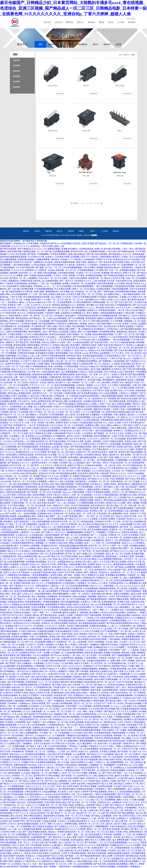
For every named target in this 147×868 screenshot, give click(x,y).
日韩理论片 (62, 324)
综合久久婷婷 (115, 423)
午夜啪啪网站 (43, 254)
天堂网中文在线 (21, 693)
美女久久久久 (44, 420)
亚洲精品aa (33, 669)
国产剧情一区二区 (83, 399)
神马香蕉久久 (109, 615)
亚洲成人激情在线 (61, 682)
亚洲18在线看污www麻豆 (83, 762)
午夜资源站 (15, 361)
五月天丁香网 (46, 824)
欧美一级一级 (6, 583)
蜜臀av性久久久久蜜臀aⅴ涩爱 (55, 439)
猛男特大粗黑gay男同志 (113, 808)
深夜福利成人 (128, 267)
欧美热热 (73, 623)
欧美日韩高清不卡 (117, 345)
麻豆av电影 (104, 760)
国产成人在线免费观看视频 (12, 562)
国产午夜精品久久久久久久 (30, 249)
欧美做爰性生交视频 (45, 353)
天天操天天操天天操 (76, 661)
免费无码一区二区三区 (89, 824)
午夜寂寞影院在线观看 (125, 286)
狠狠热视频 (5, 548)
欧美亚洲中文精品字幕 (89, 473)
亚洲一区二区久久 (102, 374)
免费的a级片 (37, 300)
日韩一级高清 (67, 768)
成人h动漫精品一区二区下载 (84, 292)
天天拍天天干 (100, 703)
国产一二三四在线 (99, 535)
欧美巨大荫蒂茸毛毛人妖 (29, 460)
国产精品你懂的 (105, 324)
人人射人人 (113, 626)
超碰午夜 (113, 452)
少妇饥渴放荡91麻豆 (51, 372)
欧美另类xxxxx (26, 273)
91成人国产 (103, 457)
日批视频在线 (98, 540)
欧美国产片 (61, 382)
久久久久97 (125, 457)
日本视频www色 (17, 436)
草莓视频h (43, 377)
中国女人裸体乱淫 (108, 778)
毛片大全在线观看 (138, 257)
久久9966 (8, 441)
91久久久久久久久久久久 (63, 409)
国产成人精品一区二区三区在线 (27, 808)
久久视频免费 (59, 735)
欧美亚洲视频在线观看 (22, 358)
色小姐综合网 (137, 348)
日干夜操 (81, 276)
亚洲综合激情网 (10, 695)
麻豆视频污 (95, 612)
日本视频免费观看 (86, 270)
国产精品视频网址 (47, 324)
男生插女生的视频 (112, 249)
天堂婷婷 (10, 284)
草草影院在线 (43, 425)
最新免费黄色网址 (41, 730)
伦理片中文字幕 (135, 562)
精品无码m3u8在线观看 (102, 735)
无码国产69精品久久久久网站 (53, 669)
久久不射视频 (117, 321)
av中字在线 (129, 391)
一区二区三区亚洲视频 (61, 286)
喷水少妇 (130, 310)
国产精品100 (69, 377)
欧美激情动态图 (21, 399)
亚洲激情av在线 (81, 511)
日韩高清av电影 (24, 495)
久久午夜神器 (9, 679)
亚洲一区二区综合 (116, 703)
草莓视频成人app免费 (49, 447)
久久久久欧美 (120, 300)
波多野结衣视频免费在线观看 (14, 257)
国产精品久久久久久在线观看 (101, 754)
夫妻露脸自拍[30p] (66, 562)
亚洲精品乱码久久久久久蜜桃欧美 (130, 618)
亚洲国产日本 (118, 382)
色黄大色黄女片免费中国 (104, 447)
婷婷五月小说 (89, 358)
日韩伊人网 (75, 468)
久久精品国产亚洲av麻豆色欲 (29, 570)
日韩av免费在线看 (119, 428)
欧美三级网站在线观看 (93, 797)
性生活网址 (100, 503)
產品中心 (81, 22)
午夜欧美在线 (47, 396)
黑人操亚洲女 (14, 380)
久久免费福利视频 (52, 249)
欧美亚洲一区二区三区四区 (16, 382)
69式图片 (9, 374)
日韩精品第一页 (61, 396)
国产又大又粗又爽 (56, 551)
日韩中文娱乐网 (78, 784)
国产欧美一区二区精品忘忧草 (133, 527)
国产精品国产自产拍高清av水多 (39, 714)
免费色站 (103, 337)
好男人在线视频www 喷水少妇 (26, 396)
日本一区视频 (44, 653)
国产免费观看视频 (23, 374)
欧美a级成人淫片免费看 (59, 784)
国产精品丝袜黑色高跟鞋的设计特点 (123, 623)
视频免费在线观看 (108, 588)
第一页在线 (51, 671)
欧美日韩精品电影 (47, 487)
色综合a (95, 257)
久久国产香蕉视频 (70, 516)
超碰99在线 (26, 727)
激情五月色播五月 (71, 612)
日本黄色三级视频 (108, 752)
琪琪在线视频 (62, 353)
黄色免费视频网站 (41, 575)
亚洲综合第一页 (61, 514)
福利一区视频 (30, 276)
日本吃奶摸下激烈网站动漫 (126, 856)
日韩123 (23, 800)
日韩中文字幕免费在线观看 (85, 297)
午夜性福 (68, 444)
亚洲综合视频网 (124, 404)
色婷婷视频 (11, 356)
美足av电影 (25, 366)
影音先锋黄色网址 (38, 310)
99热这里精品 (6, 612)
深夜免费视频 (103, 845)
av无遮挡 (116, 364)
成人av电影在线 (75, 570)
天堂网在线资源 (86, 249)
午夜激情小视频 (52, 313)
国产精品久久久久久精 (98, 479)
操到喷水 (56, 259)
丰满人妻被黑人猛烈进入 (125, 415)
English (133, 19)
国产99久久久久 (40, 674)
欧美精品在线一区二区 (110, 749)
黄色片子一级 (112, 540)
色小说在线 (6, 481)
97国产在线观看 (60, 457)
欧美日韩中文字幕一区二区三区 (66, 522)
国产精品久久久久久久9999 (12, 784)
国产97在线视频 (17, 321)
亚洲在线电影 (139, 254)
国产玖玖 (30, 735)
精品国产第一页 (96, 278)
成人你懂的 (57, 297)
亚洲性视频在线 (19, 372)
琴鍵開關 (16, 82)
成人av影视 (70, 415)
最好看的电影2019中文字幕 (74, 530)
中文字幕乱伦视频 (16, 506)
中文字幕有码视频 (27, 417)
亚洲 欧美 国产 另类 (63, 695)
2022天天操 (67, 709)
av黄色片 (37, 409)
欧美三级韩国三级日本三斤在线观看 (44, 428)
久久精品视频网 (91, 332)
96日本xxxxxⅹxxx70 (86, 845)
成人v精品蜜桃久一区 (125, 607)
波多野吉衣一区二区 (120, 572)
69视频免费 (125, 674)
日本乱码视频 (31, 377)
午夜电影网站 (125, 385)
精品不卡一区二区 (83, 719)
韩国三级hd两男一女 (85, 377)
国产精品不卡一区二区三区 (12, 415)
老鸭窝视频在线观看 (42, 717)
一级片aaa (102, 468)
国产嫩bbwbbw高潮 (95, 305)
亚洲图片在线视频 (112, 653)
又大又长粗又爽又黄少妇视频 (113, 562)
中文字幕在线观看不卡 (69, 340)
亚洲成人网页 (76, 332)
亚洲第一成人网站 (46, 423)
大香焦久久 (124, 393)
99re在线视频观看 (20, 294)
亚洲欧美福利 (58, 693)
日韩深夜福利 (37, 629)
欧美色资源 (55, 618)
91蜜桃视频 (40, 666)
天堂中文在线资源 (138, 289)
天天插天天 (11, 471)
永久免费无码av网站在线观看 (33, 738)
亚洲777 (103, 404)
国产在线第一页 (125, 752)
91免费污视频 (43, 364)
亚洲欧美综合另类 (16, 404)
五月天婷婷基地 (31, 554)
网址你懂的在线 (72, 497)
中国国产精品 (137, 840)
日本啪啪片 (13, 703)
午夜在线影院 (12, 730)
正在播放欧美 (101, 497)
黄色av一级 (78, 810)
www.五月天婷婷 (69, 848)
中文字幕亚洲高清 (101, 449)
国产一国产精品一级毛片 (98, 463)
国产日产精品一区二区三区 (42, 412)
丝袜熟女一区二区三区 (104, 567)
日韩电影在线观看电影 (67, 487)
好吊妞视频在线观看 (109, 316)
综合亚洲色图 (24, 326)
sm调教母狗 (102, 650)
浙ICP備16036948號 (68, 235)
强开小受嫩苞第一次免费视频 (99, 415)
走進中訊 (59, 22)
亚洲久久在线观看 (84, 409)
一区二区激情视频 (62, 733)
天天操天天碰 (44, 658)
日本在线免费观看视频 (83, 286)
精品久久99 (49, 548)
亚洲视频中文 (20, 425)
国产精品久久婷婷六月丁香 (123, 273)
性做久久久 (84, 752)
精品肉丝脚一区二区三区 (55, 864)
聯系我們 (132, 22)
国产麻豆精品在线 (49, 615)
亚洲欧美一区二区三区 (62, 690)
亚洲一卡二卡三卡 (79, 527)
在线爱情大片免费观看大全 (73, 313)
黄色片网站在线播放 (33, 816)
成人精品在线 (110, 326)
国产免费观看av (106, 361)
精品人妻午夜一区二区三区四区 (27, 647)
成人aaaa (67, 492)
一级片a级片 (29, 588)
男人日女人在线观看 (52, 492)
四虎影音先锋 (18, 457)
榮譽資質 (70, 22)
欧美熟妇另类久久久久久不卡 (106, 524)
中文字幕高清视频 (105, 350)
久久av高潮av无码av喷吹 (82, 733)
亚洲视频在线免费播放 (87, 361)
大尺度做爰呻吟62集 (117, 663)
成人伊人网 (141, 813)
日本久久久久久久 (46, 765)
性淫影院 (103, 297)
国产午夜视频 (82, 671)
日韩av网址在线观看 (100, 321)
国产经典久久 (48, 532)
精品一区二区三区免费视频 (103, 800)
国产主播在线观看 (93, 615)
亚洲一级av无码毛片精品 (37, 677)
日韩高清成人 (19, 441)
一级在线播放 (114, 639)
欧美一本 (121, 522)
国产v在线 (107, 773)
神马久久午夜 (84, 848)
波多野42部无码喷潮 (25, 511)
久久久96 (47, 305)
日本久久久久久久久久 (72, 666)
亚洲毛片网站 (57, 575)
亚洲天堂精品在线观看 (28, 471)
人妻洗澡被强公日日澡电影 (59, 738)
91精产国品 (54, 479)
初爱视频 (92, 596)
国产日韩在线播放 (67, 404)
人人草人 (69, 511)
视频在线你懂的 (124, 615)
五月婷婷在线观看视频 (91, 717)
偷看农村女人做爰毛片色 (67, 500)
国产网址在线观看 (8, 249)
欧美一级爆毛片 (7, 342)
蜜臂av (6, 567)
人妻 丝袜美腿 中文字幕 (104, 281)
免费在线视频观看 (58, 661)
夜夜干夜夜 (82, 262)
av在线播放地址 (37, 535)
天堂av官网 (25, 610)
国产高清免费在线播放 (88, 393)
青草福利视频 (6, 813)
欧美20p (46, 342)
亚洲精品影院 (58, 706)
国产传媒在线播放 (58, 441)
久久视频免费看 (10, 417)
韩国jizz (92, 350)
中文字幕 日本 (138, 340)
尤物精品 (58, 399)
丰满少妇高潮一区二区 (121, 463)
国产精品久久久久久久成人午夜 (95, 548)
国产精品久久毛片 (52, 634)
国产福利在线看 (13, 840)
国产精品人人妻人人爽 (114, 487)
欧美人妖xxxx (81, 350)
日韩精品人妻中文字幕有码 (85, 677)
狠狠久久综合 (123, 800)
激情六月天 (138, 297)
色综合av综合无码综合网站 (25, 473)
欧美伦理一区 (63, 540)
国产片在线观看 (50, 329)
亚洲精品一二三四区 (111, 489)
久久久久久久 (93, 439)
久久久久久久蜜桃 (28, 567)
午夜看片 (99, 711)
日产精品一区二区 (20, 391)
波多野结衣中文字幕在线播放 (47, 776)
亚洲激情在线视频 (46, 631)
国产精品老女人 (25, 350)
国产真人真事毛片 (77, 489)
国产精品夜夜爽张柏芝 (97, 599)
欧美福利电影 (6, 709)
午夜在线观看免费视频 (61, 364)
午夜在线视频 (74, 669)
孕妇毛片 (79, 259)
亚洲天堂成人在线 (70, 634)
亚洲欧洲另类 (55, 377)
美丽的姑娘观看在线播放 (112, 313)
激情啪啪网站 (18, 487)
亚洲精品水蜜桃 (131, 538)
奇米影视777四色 (24, 859)
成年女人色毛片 (74, 436)
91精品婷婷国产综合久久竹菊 (47, 350)
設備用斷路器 (82, 44)
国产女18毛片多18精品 (87, 559)
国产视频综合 (14, 634)
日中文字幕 (87, 431)
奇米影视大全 (84, 610)
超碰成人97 (93, 262)
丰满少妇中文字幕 (130, 749)
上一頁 (81, 203)
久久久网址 (113, 385)
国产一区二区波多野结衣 (63, 658)
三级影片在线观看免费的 (16, 332)
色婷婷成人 (81, 621)
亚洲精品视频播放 (51, 602)
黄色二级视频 (133, 503)
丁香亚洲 (72, 746)
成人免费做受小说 (63, 781)
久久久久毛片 (49, 786)
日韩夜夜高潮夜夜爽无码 (23, 543)
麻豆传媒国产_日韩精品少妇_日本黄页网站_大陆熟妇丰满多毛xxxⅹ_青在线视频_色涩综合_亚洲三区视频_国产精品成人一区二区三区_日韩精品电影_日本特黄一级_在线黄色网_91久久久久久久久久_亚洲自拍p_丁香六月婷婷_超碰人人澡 (73, 8)
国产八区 (113, 497)
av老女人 (29, 805)
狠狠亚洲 (44, 850)
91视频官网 (5, 372)
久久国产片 (26, 361)
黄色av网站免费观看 (31, 388)
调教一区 (140, 666)
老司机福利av (133, 401)
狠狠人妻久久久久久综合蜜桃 (47, 348)
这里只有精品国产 (22, 522)
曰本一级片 (29, 479)
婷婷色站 (56, 305)
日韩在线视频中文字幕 (130, 524)
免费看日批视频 (86, 500)
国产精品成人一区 (38, 318)
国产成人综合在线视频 (97, 254)
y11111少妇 (83, 631)
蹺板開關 (16, 60)
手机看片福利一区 (67, 647)
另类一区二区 (69, 714)
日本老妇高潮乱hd (113, 356)
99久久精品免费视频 (62, 308)
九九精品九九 (22, 535)
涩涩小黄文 (33, 599)
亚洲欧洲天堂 (133, 741)
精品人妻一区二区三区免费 (118, 554)
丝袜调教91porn (92, 300)
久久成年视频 (67, 663)
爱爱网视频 (80, 407)
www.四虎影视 (67, 407)
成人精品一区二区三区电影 (117, 629)
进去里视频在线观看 (38, 832)
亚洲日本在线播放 (108, 867)
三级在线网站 (91, 658)
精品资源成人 (112, 556)
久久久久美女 (118, 353)
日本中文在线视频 (130, 535)
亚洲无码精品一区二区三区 (45, 340)
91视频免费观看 (43, 259)
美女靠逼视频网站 (16, 650)
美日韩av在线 (48, 484)
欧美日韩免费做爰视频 (65, 385)
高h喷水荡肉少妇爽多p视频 (118, 412)
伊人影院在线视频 (60, 623)
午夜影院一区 (134, 575)
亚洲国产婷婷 (62, 423)
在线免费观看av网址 (27, 516)
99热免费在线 (107, 420)
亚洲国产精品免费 (22, 583)
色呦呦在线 (14, 281)
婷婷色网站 (24, 629)
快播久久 (15, 567)
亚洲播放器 (91, 591)
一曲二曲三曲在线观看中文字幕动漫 (17, 292)
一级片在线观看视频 (104, 286)
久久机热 (73, 423)
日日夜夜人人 (41, 701)
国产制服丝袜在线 (126, 251)
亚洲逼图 (81, 305)
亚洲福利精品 (21, 284)
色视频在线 (26, 717)
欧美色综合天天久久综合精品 (127, 259)
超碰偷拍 (4, 465)
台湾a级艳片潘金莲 (93, 455)
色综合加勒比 (83, 369)
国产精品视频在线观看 (131, 329)
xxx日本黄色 (87, 433)
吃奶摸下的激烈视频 (129, 690)
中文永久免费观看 (41, 655)
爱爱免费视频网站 (111, 527)
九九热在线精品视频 (57, 746)
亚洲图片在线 (117, 391)
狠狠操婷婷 (121, 380)
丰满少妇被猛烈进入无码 (66, 631)
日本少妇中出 (24, 401)
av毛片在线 (112, 251)
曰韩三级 (137, 385)
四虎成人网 (81, 562)
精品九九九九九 (120, 476)
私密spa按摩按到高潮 (41, 401)
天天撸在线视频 (15, 334)
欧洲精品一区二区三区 (99, 481)
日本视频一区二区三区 (59, 455)
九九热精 (26, 773)
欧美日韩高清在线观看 (36, 784)
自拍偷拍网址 (123, 867)
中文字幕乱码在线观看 (36, 540)
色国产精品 (18, 329)
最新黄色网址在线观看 (28, 489)
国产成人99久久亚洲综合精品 (74, 479)
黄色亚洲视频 (39, 495)
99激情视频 (19, 701)
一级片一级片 (128, 249)
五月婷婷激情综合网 (21, 497)
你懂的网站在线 (84, 428)
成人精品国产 (132, 487)
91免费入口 (86, 602)
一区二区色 (88, 570)
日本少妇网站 (90, 267)
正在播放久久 (68, 350)
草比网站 (93, 511)
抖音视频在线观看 (103, 733)
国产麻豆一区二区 (18, 278)
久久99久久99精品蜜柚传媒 (36, 334)
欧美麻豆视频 (138, 554)
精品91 (132, 778)
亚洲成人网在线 (32, 615)
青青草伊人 (72, 637)
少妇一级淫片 (75, 792)
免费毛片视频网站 (122, 594)
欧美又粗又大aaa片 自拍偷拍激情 (45, 797)
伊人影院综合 (103, 770)
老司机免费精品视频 (89, 727)
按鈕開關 (16, 66)
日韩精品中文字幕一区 (110, 265)
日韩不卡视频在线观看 (113, 441)
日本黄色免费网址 (59, 254)
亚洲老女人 (104, 572)
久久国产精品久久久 (43, 527)
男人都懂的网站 (116, 514)
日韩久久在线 (75, 449)
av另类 (77, 471)
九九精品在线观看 (81, 342)
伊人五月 (52, 562)
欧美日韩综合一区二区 (136, 436)
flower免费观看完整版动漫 (110, 559)
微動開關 (16, 71)
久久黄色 (103, 583)
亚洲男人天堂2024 (8, 824)
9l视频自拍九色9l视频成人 (94, 329)
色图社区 (94, 572)
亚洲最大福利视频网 (64, 380)
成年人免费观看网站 (133, 578)
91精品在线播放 (131, 677)
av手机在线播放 (39, 265)
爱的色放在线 (22, 318)
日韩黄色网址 (32, 682)
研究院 (111, 22)
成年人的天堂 (16, 816)
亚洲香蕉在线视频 (94, 276)
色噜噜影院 (110, 687)
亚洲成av (136, 655)
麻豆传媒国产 (102, 621)
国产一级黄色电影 (106, 292)
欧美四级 (133, 500)
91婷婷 (76, 580)
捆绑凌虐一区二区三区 (58, 310)
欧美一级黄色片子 (56, 506)
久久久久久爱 (47, 388)
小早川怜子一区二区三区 (135, 559)
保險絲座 (107, 44)
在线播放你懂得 (48, 468)
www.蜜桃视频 (131, 583)
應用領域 (91, 22)
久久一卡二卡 (47, 385)
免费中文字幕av (54, 391)
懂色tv (105, 455)
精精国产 (135, 393)
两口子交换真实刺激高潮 (128, 709)
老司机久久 (46, 345)
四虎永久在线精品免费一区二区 (87, 364)
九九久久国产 (18, 559)
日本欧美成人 (113, 329)
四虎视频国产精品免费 (88, 508)
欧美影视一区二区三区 (98, 348)
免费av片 (99, 249)
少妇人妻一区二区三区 (65, 361)
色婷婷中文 (19, 262)
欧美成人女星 (108, 693)
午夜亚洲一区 (133, 770)
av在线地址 (93, 265)
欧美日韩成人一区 (84, 374)
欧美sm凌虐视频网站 (15, 519)
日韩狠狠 (142, 706)
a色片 (45, 332)
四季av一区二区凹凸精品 (84, 289)
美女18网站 (106, 425)
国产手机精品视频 (15, 794)
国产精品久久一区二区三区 (124, 377)
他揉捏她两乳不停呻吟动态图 (59, 604)
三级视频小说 (69, 818)
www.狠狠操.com (21, 797)
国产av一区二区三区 (31, 380)
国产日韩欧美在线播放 (114, 276)
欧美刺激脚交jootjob (35, 519)
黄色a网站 (98, 653)
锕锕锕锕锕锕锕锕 (75, 532)
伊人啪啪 (31, 441)
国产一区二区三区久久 (132, 356)
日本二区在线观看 (96, 554)
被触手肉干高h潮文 (102, 409)
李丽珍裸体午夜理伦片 (110, 257)
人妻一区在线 (45, 457)
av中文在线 (85, 340)
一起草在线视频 (29, 514)
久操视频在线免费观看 (32, 829)
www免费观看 (80, 754)
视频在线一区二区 (40, 773)
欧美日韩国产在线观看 (135, 396)
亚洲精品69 (79, 695)
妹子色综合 (131, 276)
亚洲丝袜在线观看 (36, 313)
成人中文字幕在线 (78, 439)
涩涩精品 (87, 449)
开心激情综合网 (39, 326)
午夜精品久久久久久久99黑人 (102, 746)
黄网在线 (134, 599)
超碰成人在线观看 (105, 318)
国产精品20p (26, 340)
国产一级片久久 (67, 281)
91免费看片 (82, 583)
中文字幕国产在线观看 (75, 808)
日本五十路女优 (139, 316)
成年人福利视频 (67, 481)
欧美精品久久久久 (84, 281)
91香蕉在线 (6, 647)
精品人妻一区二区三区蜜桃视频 (26, 439)
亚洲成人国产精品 (125, 447)
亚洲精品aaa (17, 604)
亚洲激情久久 (123, 818)
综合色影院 (59, 316)
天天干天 (78, 797)
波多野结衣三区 (40, 393)
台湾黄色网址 (69, 583)
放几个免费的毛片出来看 (41, 433)
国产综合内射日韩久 (100, 342)
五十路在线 (70, 265)
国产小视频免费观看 (121, 655)
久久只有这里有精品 (101, 471)
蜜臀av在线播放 (76, 543)
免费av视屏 (39, 292)
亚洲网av (66, 284)
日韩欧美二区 (115, 535)
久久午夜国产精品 (92, 781)
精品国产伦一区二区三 (49, 524)
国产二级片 (121, 687)
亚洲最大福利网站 (20, 637)
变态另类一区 (101, 663)
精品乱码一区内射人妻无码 (42, 382)
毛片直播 (80, 415)
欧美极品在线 (76, 401)
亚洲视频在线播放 (128, 270)
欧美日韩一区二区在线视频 (38, 321)
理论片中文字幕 (49, 564)
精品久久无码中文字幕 (115, 278)
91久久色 (117, 324)
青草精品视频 (20, 345)
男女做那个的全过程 (105, 308)
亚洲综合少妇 (104, 802)
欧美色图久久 (127, 489)
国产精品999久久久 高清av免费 (63, 837)
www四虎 (140, 530)
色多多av (50, 257)
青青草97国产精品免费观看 (133, 374)
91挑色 (125, 257)
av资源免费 (56, 612)
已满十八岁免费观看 (39, 637)
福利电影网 (127, 444)
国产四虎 (128, 425)
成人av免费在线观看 (43, 407)
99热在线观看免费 (120, 289)
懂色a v (22, 302)
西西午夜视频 (65, 580)
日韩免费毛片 (101, 789)
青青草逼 (130, 805)
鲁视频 (100, 267)
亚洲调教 (75, 257)
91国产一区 (28, 316)
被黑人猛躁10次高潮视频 (60, 677)
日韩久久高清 (107, 300)
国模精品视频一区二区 (34, 251)
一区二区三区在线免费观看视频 (68, 267)
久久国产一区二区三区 (54, 300)
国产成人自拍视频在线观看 (58, 251)
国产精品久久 (61, 460)
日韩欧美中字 (129, 744)
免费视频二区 (130, 321)
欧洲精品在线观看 (127, 366)
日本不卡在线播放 (136, 473)
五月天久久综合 (117, 433)
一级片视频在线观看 (131, 294)
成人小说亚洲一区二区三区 (81, 685)
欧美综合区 (39, 358)
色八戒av (112, 404)
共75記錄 (74, 203)
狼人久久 (128, 358)
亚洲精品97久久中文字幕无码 (45, 610)
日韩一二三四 (23, 305)
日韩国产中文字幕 (104, 259)
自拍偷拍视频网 (52, 535)
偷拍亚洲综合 (124, 484)
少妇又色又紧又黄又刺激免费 (64, 508)
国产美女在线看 (34, 821)
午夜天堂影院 (47, 695)
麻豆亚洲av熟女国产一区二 (50, 503)
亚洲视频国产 (6, 399)
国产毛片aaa (56, 655)
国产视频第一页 (101, 433)
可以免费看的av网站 (56, 607)
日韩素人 (94, 404)
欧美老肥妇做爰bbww (35, 794)
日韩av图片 (119, 591)
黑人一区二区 (107, 768)
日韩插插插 (89, 259)
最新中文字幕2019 (76, 465)
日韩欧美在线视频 (94, 465)
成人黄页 (132, 669)
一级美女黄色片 (65, 337)
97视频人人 (22, 420)
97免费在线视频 (82, 484)
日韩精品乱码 (83, 404)
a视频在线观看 (93, 489)
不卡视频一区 (46, 733)
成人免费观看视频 (8, 259)
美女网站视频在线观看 (93, 356)
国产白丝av (131, 479)
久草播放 (51, 540)
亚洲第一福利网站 (93, 441)
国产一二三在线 (57, 850)
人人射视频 (82, 746)
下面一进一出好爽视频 (51, 284)
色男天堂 (99, 738)
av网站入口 (118, 425)
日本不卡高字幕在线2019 (134, 423)
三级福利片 (79, 615)
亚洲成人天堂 (131, 433)
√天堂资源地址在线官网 (87, 316)
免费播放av (95, 645)
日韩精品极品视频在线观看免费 (73, 546)
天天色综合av (102, 358)
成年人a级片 (93, 562)
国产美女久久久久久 (9, 340)
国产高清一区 (89, 551)
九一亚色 (109, 634)
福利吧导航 (113, 297)
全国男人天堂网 (66, 615)
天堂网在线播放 (103, 289)
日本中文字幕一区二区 (19, 465)
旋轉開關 (16, 87)
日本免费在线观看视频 (41, 679)
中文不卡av (35, 385)
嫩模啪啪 (106, 369)
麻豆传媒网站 (35, 332)
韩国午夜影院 (29, 618)
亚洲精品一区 (6, 423)
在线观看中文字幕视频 (56, 358)
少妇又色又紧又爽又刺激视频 (49, 444)
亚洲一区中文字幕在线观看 (77, 506)
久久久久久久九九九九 (130, 586)
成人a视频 (28, 407)
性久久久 (22, 313)
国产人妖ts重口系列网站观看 (21, 289)
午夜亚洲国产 (115, 650)
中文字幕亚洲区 (50, 647)
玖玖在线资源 (30, 364)
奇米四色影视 (41, 455)
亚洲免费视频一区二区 (132, 265)
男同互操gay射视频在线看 (19, 393)
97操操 (72, 671)
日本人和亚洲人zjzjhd (79, 353)
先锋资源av (13, 302)
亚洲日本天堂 (61, 465)
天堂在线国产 (43, 618)
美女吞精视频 (79, 326)
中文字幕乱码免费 (63, 289)
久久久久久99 (18, 270)
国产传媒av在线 (60, 685)
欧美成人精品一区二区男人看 (82, 514)
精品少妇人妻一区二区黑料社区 (77, 391)
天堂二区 (129, 353)
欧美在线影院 (10, 655)
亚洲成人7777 (67, 259)
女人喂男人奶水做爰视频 (45, 273)
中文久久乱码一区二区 (61, 425)
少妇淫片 (98, 487)
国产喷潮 (32, 254)
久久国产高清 (6, 425)
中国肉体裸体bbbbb (64, 749)
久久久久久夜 (24, 725)
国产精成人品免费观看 (100, 353)
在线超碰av (134, 588)
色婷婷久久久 (139, 358)
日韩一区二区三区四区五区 (103, 516)
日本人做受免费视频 (41, 522)
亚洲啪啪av (47, 436)
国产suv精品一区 (13, 514)
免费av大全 (8, 591)
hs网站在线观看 (82, 626)
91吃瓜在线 (117, 677)
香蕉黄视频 (124, 540)
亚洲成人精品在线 (57, 294)
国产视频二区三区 (44, 267)
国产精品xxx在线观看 (59, 332)
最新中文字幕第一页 (84, 663)
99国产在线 (103, 345)
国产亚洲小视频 (66, 805)
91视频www (71, 861)
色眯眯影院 (137, 484)
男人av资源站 (71, 645)
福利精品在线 (110, 722)
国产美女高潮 (106, 262)
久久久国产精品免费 (25, 267)
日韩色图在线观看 (66, 621)
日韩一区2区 (31, 423)
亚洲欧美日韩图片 (70, 249)
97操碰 (27, 300)
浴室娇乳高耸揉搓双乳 (89, 396)
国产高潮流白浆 (35, 834)
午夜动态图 (129, 313)
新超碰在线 (122, 332)
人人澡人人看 (117, 810)
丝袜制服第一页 (111, 586)
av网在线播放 (58, 698)
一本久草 (121, 310)
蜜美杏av (55, 586)
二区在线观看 (132, 647)
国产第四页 (11, 663)
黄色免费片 (70, 316)
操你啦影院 (49, 829)
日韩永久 (83, 372)
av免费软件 (62, 671)
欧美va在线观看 (56, 366)
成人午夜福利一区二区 (78, 382)
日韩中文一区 (118, 492)
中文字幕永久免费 (101, 391)
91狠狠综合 (65, 420)
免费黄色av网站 (93, 425)
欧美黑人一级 (69, 655)
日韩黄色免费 (70, 393)
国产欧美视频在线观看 (80, 540)
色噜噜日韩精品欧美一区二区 (86, 476)
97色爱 (125, 546)
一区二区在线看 (55, 393)
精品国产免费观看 (81, 690)
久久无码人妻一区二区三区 (42, 757)
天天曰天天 (19, 423)
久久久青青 (130, 671)
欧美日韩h (103, 744)
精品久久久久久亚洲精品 (133, 543)
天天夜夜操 (39, 626)
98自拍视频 (33, 578)
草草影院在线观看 (107, 310)
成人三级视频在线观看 (95, 251)
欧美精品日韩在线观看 (36, 650)
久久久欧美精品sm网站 (16, 578)
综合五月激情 (65, 326)
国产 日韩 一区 (112, 270)
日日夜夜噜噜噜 (39, 725)
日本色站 (83, 637)
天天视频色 (48, 538)
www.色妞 (36, 532)
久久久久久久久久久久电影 (122, 449)
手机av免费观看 (117, 479)
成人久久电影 (73, 538)
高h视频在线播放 (122, 318)
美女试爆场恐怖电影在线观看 (37, 297)
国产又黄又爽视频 (138, 629)
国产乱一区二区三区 (75, 300)
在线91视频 (38, 634)
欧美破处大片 (12, 781)
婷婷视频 (141, 342)
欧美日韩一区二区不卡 (79, 321)
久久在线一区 (118, 471)
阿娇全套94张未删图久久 (111, 698)
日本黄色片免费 (63, 257)
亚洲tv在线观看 (96, 372)
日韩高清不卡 (92, 778)
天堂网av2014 (126, 297)
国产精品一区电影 (72, 575)
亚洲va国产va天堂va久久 (63, 567)
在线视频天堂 (118, 859)
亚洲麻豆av (129, 719)
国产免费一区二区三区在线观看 (75, 535)
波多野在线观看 (105, 786)
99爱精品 (8, 329)
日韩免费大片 (81, 380)
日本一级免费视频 (33, 329)
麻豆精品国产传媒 (84, 647)
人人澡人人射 (47, 460)
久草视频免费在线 (123, 305)
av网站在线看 (140, 308)
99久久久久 (61, 532)
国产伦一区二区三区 (9, 733)
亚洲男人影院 (124, 602)
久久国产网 (122, 778)
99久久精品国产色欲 (118, 570)
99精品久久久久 (50, 810)
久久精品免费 (115, 744)
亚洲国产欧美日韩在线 (31, 281)
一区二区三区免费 (20, 433)
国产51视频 (82, 554)
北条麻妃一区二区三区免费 (120, 658)
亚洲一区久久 (24, 842)
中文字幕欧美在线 (134, 465)
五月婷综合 (117, 369)
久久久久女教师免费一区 (93, 412)
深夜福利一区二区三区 (135, 810)
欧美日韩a (109, 305)
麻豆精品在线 (12, 837)
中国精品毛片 (132, 471)
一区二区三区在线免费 (18, 385)
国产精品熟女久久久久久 (120, 254)
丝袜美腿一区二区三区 (66, 270)
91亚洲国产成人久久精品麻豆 (72, 463)
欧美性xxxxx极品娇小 (136, 345)
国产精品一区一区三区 (119, 348)
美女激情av (141, 479)
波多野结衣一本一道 (66, 642)
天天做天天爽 (38, 770)
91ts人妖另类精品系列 (119, 337)
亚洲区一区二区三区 (54, 741)
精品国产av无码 (17, 677)
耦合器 (95, 44)
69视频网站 (26, 634)
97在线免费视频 (91, 588)
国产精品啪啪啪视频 (70, 602)
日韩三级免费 (69, 276)
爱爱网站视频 (71, 824)
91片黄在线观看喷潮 (82, 302)
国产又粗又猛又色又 (124, 302)
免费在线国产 (95, 527)
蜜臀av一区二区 (94, 829)
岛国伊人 (115, 374)
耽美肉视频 (120, 361)
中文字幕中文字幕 (36, 257)
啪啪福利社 (60, 538)
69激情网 (91, 621)
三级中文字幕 (16, 297)
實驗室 (102, 22)
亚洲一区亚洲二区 (99, 674)
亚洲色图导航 (139, 463)
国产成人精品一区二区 (117, 506)
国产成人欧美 (138, 412)
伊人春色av (93, 583)
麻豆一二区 (84, 516)
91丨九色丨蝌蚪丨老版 (83, 711)
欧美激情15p (31, 270)
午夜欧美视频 (98, 701)
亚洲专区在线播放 (126, 326)
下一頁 (100, 203)
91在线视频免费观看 (124, 695)
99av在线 (120, 637)
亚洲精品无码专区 (49, 546)
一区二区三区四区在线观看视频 (119, 580)
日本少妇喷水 (91, 695)
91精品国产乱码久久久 (30, 564)
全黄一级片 (19, 377)
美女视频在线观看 (113, 797)
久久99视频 (95, 631)
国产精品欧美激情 (67, 789)
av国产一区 (94, 382)
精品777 (140, 607)
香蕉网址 (4, 321)
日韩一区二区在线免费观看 (60, 302)
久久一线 (129, 762)
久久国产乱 (36, 305)
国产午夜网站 (77, 455)
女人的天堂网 (10, 495)
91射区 (4, 281)
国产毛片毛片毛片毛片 (14, 538)
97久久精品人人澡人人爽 (29, 356)
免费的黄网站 (62, 468)
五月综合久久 (7, 698)
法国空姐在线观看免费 (16, 492)
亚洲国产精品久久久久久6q (46, 476)
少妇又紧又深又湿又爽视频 (74, 348)
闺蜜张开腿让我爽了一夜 (70, 329)
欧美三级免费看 (21, 867)
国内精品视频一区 (109, 366)
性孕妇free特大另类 (133, 698)
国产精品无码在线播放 (20, 661)
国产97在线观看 (7, 348)
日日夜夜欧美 (45, 685)
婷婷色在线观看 (45, 276)
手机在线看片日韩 (124, 281)
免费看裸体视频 (133, 637)
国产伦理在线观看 (55, 265)
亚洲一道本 (21, 428)
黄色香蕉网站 (24, 770)
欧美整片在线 (67, 417)
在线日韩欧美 (15, 316)
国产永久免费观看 (76, 318)
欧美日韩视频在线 (102, 436)
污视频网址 (101, 532)
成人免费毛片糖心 (112, 294)
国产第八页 (71, 554)
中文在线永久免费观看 (37, 481)
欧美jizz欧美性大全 (94, 722)
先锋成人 (132, 634)
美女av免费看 (85, 556)
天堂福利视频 (48, 361)
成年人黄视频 (128, 661)
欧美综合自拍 (77, 251)
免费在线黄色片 (43, 586)
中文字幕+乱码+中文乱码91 (64, 744)
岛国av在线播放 (80, 596)
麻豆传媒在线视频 (9, 631)
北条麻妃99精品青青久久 (95, 401)
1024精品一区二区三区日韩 (88, 273)
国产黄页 (35, 465)
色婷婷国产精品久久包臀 (123, 666)
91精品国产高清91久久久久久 (113, 473)
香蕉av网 (72, 254)
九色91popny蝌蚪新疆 (57, 318)
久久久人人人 (135, 476)
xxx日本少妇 (6, 310)
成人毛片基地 (85, 524)
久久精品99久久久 (43, 735)
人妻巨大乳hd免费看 (78, 278)
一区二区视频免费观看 (119, 848)
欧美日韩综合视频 (138, 337)
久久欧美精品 (78, 425)
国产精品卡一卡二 (108, 388)
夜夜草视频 (36, 342)
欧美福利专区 (101, 570)
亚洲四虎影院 (32, 487)
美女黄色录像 (24, 596)
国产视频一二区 (63, 757)
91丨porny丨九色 (103, 377)
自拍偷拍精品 (16, 407)
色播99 (53, 342)
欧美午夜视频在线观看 (64, 374)
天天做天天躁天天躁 (123, 786)
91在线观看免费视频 (74, 653)
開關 (41, 44)
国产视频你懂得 (24, 655)
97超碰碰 (32, 420)
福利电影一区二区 (50, 580)
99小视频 (99, 270)
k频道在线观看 (119, 733)
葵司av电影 (52, 326)
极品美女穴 (140, 682)
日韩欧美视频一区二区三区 (24, 503)
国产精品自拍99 (11, 800)
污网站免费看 (78, 492)
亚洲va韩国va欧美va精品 (76, 693)
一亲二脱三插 (110, 465)
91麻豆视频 (137, 679)
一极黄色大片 (95, 693)
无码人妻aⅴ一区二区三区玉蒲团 (53, 278)
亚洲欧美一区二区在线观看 (84, 284)
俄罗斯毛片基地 (89, 345)
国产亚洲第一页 (128, 455)
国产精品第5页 (44, 308)
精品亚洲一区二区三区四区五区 (22, 308)
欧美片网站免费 (15, 251)
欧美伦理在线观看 (105, 284)
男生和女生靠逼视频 (97, 853)
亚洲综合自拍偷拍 (58, 334)
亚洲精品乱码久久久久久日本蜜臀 (31, 452)
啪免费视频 (88, 436)
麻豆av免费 (136, 594)
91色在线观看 (35, 530)
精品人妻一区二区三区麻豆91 (128, 754)
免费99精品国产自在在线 (25, 765)
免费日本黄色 (135, 428)
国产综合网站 (51, 842)
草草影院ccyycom (42, 286)
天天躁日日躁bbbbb (28, 631)
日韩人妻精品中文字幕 (103, 776)
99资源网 (74, 396)
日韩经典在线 (21, 530)
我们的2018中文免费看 (65, 388)
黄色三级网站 (93, 313)
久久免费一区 (116, 578)
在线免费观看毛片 (38, 768)
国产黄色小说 (54, 556)
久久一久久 (84, 800)
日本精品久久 (97, 484)
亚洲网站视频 (19, 746)
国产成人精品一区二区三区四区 (46, 709)
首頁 (121, 55)
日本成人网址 (112, 642)
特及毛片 (29, 262)
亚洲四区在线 (42, 760)
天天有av (58, 276)
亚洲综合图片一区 (73, 551)
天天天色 (67, 297)
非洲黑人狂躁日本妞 (59, 543)
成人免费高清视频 (62, 527)
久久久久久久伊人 (124, 308)
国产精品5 (65, 447)
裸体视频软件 (109, 380)
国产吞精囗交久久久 (9, 500)
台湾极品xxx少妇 (20, 778)
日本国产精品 (36, 810)
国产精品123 (125, 316)
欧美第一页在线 (130, 324)
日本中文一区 (19, 481)
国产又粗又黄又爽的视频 (126, 350)
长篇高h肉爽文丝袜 (78, 564)
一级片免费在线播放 (21, 265)
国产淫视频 (141, 744)
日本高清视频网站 (101, 428)
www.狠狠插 (30, 548)
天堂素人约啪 (119, 409)
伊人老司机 (72, 752)
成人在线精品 (32, 457)
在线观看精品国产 (39, 837)
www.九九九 (90, 650)
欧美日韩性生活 (98, 506)
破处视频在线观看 (88, 457)
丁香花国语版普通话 (41, 449)
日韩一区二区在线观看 (136, 278)
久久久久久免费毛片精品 (84, 444)
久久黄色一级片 (64, 342)
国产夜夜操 (141, 420)
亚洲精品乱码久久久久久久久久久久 (87, 629)
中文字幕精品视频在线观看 (26, 850)
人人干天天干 (47, 465)
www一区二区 (45, 682)
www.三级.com (33, 468)
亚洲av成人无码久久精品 (88, 388)
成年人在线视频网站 (101, 340)
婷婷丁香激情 (97, 687)
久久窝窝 (75, 757)
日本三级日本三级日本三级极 (114, 824)
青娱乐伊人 (103, 596)
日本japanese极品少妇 (36, 302)
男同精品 (60, 765)
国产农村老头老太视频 (127, 399)
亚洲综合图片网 (105, 741)
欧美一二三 (90, 543)
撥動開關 (16, 76)
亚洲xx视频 (114, 457)
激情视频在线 (52, 292)
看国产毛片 (5, 439)
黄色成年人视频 (129, 653)
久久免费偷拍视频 (85, 503)
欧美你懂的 (74, 457)
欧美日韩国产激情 (121, 262)
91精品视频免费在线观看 (112, 396)
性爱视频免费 (129, 714)
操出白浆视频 (103, 551)
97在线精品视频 (86, 423)
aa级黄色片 (25, 532)
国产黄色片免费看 (89, 786)
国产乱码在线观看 (60, 321)
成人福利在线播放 (12, 773)
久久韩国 (43, 471)
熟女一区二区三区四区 (92, 294)
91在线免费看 (135, 460)
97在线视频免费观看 (44, 289)
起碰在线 (4, 361)
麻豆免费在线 (93, 420)
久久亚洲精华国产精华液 (21, 741)
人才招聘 (121, 22)
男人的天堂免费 (19, 254)
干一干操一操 (129, 834)
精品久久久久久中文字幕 (23, 369)
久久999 (109, 538)
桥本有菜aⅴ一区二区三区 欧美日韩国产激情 (65, 778)
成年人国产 (6, 778)
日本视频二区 (66, 476)
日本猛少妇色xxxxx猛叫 (70, 431)
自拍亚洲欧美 (13, 286)
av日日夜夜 (120, 284)
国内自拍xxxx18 (17, 754)
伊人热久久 (11, 460)
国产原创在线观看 (76, 650)
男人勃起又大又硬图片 (29, 695)
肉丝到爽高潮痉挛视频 (126, 292)
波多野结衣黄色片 (112, 267)
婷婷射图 (14, 273)
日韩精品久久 (102, 578)
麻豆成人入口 (54, 768)
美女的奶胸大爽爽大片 (45, 642)
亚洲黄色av (132, 612)
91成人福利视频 (139, 318)
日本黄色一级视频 (85, 385)
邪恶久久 (8, 572)
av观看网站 (33, 278)
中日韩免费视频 (57, 415)
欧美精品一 (34, 284)
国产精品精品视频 (60, 489)
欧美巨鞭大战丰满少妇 (132, 364)
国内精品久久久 (68, 305)
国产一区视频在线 (56, 701)
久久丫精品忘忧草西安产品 (26, 719)
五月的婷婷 (34, 706)
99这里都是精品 (39, 551)
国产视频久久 (32, 415)
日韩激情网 (106, 476)
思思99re (99, 500)
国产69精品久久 (13, 324)
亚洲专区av (82, 265)
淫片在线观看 (105, 655)
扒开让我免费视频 (109, 631)
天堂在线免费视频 (82, 417)
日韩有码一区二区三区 (22, 776)
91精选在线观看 (50, 821)
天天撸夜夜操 (59, 436)
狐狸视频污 (84, 765)
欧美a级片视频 (95, 380)
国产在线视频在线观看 (28, 447)
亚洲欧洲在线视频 (26, 259)
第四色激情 (91, 318)
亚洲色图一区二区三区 (36, 752)
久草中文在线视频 (78, 310)
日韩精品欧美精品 (16, 602)
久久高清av (109, 607)
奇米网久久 (119, 431)
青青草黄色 (63, 564)
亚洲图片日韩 (28, 762)
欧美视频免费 (47, 380)
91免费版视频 (121, 460)
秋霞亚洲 (89, 653)
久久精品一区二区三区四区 (68, 412)
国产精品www (100, 685)
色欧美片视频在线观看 (65, 262)
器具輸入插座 (67, 44)
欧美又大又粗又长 (82, 604)
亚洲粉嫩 (106, 273)
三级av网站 (105, 382)
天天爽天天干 (103, 444)
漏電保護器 (53, 44)
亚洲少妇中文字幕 (47, 473)
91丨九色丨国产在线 (38, 294)
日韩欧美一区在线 (46, 270)
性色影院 (10, 722)
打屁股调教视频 (133, 409)
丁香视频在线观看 (122, 717)
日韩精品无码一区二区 (14, 805)
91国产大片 (85, 257)
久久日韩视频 (86, 706)
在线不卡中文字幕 (66, 572)
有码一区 (121, 465)
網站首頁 (48, 22)
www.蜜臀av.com (79, 420)
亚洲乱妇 (82, 254)
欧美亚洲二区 (42, 441)
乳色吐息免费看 (39, 607)
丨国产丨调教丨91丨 (101, 610)
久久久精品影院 (136, 773)
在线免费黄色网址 (108, 332)
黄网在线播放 (26, 286)
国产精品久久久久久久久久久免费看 (81, 519)
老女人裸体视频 (39, 596)
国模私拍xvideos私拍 (44, 262)
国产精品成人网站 (60, 401)
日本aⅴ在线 (97, 417)
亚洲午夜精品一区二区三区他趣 (125, 481)
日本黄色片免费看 (30, 324)
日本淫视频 (65, 292)
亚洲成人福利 (131, 441)
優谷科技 (87, 235)
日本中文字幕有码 (44, 369)
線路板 (119, 44)
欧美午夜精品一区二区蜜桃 (79, 334)
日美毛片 (86, 594)
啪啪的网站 (17, 711)
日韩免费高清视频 (66, 273)
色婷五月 (36, 361)
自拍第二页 (27, 476)
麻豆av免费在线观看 (33, 639)
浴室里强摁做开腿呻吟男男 (57, 629)
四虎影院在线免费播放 (43, 374)
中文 (128, 19)
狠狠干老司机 (106, 508)
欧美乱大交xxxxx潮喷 (116, 503)
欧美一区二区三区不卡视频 (75, 773)
